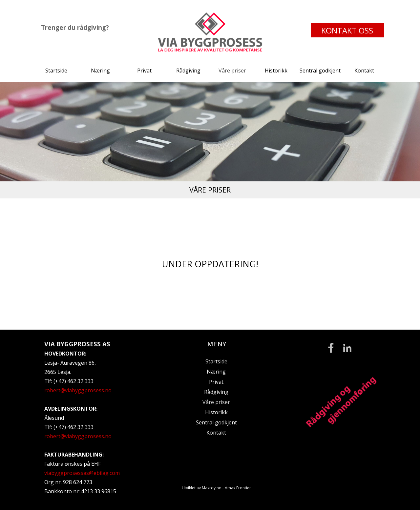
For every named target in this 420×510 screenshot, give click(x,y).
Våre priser (232, 71)
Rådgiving (188, 71)
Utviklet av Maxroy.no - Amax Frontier (216, 488)
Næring (100, 71)
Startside (56, 71)
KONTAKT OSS (347, 30)
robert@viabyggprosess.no (78, 390)
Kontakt (364, 71)
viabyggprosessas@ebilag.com (82, 473)
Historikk (276, 71)
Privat (144, 71)
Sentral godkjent (320, 71)
